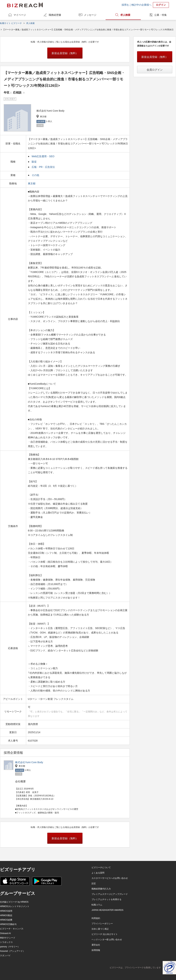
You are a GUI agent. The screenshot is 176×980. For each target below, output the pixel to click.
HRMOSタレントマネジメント (15, 906)
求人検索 (125, 15)
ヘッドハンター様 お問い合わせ (107, 940)
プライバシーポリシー (102, 924)
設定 (94, 883)
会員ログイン (155, 70)
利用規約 (96, 918)
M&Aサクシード (8, 938)
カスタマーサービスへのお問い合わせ (110, 878)
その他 (35, 175)
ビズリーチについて (101, 868)
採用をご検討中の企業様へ (137, 5)
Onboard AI (5, 933)
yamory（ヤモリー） (10, 947)
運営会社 (96, 945)
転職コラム (97, 905)
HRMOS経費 (6, 920)
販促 (34, 162)
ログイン (161, 5)
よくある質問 (98, 873)
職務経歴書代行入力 (101, 889)
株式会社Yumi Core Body (29, 762)
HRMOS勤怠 (6, 915)
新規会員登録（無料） (65, 53)
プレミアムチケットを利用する (106, 899)
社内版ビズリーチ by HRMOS (14, 902)
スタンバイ (5, 956)
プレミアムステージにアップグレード (110, 894)
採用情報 (96, 950)
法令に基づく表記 (100, 929)
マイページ (20, 15)
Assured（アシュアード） (12, 951)
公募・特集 (161, 15)
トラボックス (6, 942)
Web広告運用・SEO (43, 156)
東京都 (32, 183)
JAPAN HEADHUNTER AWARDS (107, 910)
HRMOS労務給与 (8, 924)
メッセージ (90, 15)
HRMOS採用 (6, 911)
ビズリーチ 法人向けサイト (105, 934)
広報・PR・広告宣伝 (43, 167)
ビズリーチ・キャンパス (12, 929)
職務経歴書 (55, 15)
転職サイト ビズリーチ (11, 23)
